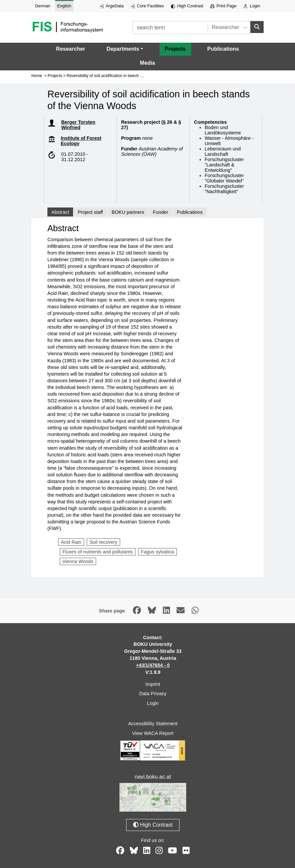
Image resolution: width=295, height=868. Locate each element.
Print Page (223, 6)
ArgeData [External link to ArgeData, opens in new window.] (111, 6)
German (42, 6)
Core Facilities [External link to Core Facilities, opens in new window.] (147, 6)
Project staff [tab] (90, 212)
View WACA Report (153, 733)
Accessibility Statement (153, 724)
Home (37, 76)
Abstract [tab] (60, 212)
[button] (125, 49)
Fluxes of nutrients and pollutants (98, 552)
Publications (223, 49)
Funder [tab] (161, 212)
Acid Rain (71, 542)
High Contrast (187, 6)
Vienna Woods (78, 561)
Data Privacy (153, 694)
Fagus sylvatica (157, 552)
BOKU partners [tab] (128, 212)
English (64, 6)
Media (147, 63)
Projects (175, 49)
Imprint (153, 684)
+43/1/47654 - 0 (153, 665)
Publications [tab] (190, 212)
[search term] (170, 28)
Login (252, 6)
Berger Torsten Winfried (78, 125)
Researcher (71, 49)
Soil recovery (103, 542)
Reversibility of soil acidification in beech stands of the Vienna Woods (128, 76)
